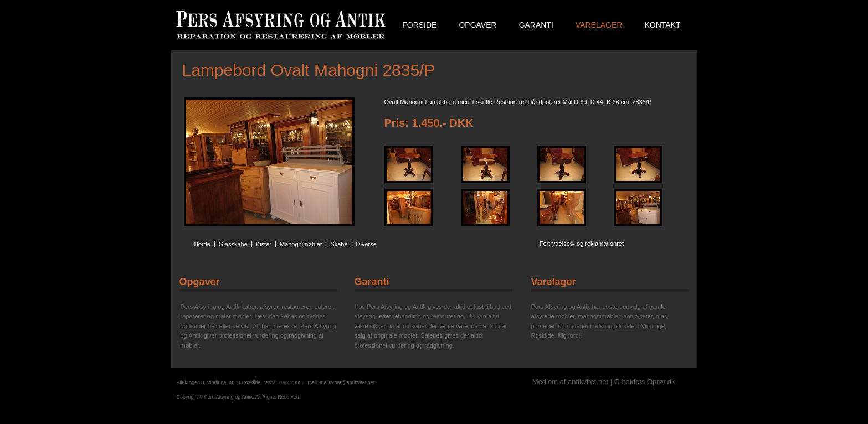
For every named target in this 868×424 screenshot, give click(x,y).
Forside (419, 25)
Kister (264, 244)
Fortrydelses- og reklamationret (582, 244)
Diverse (366, 244)
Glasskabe (233, 244)
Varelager (599, 25)
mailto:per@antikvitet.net (347, 382)
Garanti (536, 25)
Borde (202, 244)
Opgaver (477, 25)
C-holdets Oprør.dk (645, 382)
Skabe (339, 244)
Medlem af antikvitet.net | (573, 382)
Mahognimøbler (301, 244)
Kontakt (662, 25)
